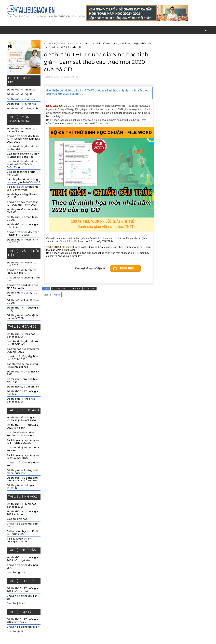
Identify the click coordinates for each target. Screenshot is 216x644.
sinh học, (65, 77)
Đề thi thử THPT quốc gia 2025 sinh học (22, 513)
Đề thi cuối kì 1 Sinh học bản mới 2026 (21, 505)
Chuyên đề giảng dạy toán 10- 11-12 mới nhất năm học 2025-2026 (23, 139)
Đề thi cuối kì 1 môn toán (22, 90)
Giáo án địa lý (15, 632)
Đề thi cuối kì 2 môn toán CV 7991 (22, 218)
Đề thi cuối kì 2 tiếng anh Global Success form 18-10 (23, 479)
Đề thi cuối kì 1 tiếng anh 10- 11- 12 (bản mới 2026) (22, 419)
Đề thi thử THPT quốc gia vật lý (22, 309)
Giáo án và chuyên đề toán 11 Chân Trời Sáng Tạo (23, 155)
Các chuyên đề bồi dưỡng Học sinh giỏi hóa (22, 365)
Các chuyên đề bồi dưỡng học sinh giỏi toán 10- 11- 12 (23, 181)
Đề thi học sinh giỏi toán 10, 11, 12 (22, 196)
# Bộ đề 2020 (59, 289)
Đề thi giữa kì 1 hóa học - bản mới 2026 (22, 400)
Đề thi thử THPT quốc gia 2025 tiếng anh (22, 426)
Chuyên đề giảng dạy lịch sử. (22, 597)
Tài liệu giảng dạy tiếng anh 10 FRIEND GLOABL (24, 442)
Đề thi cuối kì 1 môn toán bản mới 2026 (22, 130)
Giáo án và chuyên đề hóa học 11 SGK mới (22, 343)
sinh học (74, 43)
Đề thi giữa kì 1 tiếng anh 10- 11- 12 (22, 487)
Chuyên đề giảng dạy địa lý (23, 627)
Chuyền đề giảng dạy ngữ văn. (22, 566)
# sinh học (75, 289)
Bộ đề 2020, (54, 77)
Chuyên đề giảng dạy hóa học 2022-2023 (22, 358)
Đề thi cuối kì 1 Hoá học (21, 99)
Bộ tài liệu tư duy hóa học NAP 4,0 (22, 380)
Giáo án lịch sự (16, 603)
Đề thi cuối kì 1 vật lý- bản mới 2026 (22, 264)
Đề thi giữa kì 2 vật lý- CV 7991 (22, 294)
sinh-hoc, (75, 77)
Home (47, 43)
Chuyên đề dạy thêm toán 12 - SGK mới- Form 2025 (23, 203)
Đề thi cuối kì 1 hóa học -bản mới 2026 (22, 335)
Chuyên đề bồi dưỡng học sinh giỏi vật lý (23, 286)
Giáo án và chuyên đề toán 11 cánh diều (23, 148)
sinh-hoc (87, 43)
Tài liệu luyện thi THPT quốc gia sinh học (21, 540)
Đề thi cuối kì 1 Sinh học (21, 104)
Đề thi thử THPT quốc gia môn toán (22, 226)
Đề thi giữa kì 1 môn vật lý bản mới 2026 (22, 317)
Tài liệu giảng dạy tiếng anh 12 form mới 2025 (24, 457)
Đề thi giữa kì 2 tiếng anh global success (22, 472)
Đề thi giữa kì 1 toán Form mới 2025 (22, 241)
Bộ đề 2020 (60, 43)
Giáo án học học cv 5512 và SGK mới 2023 (23, 350)
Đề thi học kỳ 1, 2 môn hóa (23, 387)
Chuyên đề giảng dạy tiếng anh (23, 464)
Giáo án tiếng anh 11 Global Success (23, 449)
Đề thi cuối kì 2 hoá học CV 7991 (23, 373)
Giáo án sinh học (17, 519)
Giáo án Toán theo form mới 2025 (21, 173)
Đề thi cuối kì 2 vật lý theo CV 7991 (23, 302)
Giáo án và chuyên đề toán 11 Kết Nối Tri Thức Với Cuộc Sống (23, 164)
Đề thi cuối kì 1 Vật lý (19, 94)
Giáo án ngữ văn (17, 572)
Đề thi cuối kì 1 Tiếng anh (22, 109)
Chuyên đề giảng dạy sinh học (23, 525)
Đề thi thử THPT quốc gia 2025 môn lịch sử (22, 590)
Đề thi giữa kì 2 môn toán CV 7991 (22, 211)
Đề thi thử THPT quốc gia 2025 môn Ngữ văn (22, 559)
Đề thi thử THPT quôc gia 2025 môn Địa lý (22, 621)
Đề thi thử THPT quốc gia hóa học (22, 393)
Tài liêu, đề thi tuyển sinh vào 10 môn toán (22, 188)
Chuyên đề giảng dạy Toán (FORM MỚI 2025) (23, 233)
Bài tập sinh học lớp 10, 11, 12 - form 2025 (23, 533)
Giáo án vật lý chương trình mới (23, 279)
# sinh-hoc (90, 289)
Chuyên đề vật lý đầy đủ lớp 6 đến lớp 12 (21, 271)
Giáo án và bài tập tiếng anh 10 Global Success (21, 434)
